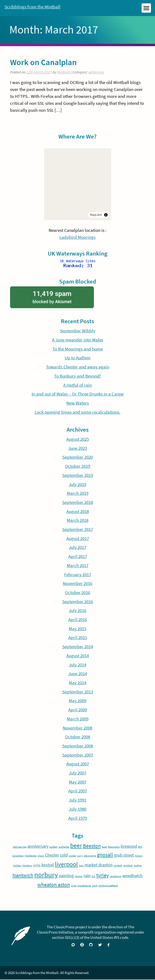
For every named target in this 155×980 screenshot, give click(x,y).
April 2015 (78, 638)
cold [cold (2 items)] (64, 855)
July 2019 (77, 484)
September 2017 (78, 529)
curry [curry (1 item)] (80, 856)
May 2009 (77, 701)
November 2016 (77, 584)
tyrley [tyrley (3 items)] (103, 875)
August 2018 (78, 512)
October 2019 (77, 466)
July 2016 (77, 611)
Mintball (63, 72)
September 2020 (78, 457)
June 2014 (78, 674)
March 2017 (78, 566)
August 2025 (78, 439)
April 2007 (78, 791)
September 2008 (78, 746)
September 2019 (78, 475)
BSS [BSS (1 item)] (140, 847)
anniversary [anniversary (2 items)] (38, 846)
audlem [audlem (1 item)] (54, 847)
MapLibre (96, 215)
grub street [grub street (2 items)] (124, 855)
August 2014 (78, 656)
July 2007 (77, 773)
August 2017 (78, 539)
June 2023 (78, 448)
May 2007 (77, 782)
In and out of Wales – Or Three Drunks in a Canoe (78, 394)
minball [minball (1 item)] (118, 866)
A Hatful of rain (77, 385)
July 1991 (77, 800)
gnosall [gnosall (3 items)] (105, 855)
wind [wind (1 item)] (74, 886)
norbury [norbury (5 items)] (46, 875)
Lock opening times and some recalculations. (78, 412)
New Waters (78, 403)
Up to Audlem (78, 358)
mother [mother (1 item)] (138, 866)
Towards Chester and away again (78, 367)
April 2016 (78, 620)
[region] (78, 184)
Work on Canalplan (43, 62)
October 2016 (77, 593)
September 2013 (78, 692)
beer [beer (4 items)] (76, 846)
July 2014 (77, 665)
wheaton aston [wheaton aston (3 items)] (54, 885)
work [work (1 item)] (95, 886)
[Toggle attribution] (106, 215)
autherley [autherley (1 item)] (64, 847)
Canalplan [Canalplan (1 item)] (18, 856)
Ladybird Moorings (77, 237)
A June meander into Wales (78, 340)
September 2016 (78, 602)
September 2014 (78, 647)
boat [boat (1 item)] (104, 847)
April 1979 (78, 818)
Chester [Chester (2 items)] (52, 855)
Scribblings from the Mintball (32, 7)
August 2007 (78, 764)
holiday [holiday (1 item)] (17, 866)
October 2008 (77, 737)
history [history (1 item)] (139, 856)
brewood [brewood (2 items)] (129, 846)
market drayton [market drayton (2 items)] (99, 865)
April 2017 (78, 557)
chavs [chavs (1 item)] (41, 856)
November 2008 (77, 728)
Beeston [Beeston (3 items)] (92, 846)
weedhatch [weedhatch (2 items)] (132, 876)
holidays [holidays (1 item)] (27, 866)
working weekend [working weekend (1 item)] (108, 886)
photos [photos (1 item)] (79, 877)
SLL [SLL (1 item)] (93, 877)
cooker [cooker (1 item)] (72, 856)
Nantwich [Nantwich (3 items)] (23, 875)
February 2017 (78, 575)
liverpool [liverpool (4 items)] (66, 864)
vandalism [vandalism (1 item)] (116, 877)
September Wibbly (78, 331)
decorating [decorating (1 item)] (90, 856)
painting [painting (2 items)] (66, 876)
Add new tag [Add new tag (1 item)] (20, 847)
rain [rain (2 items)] (87, 876)
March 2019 (78, 494)
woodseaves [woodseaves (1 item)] (84, 886)
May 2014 (77, 683)
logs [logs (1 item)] (81, 866)
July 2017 (77, 548)
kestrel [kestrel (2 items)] (48, 865)
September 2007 (78, 755)
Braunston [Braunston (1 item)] (114, 847)
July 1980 (77, 809)
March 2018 (78, 521)
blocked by (52, 297)
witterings (96, 72)
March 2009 (78, 719)
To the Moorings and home (78, 349)
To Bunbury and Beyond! (77, 376)
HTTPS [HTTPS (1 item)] (37, 866)
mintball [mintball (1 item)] (128, 866)
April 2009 (78, 710)
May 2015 (77, 629)
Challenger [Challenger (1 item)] (31, 856)
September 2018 (78, 502)
